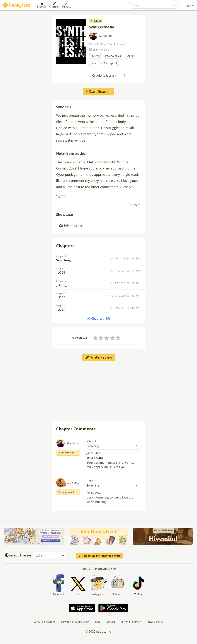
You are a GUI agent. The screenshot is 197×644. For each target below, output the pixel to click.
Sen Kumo (73, 483)
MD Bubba (106, 36)
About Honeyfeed (45, 622)
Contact (110, 622)
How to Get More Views (75, 622)
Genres (54, 5)
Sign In (189, 5)
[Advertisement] (99, 391)
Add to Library (104, 76)
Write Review (98, 357)
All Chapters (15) (98, 318)
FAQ (98, 622)
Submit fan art (71, 225)
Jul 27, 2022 (94, 453)
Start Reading (99, 92)
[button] (135, 205)
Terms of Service (131, 622)
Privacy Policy (155, 622)
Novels (42, 5)
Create (67, 5)
